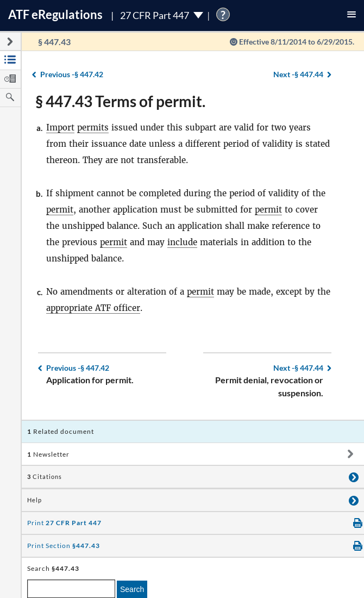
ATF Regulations (55, 14)
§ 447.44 (298, 74)
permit (60, 210)
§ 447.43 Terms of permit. (120, 101)
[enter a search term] (71, 589)
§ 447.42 (72, 74)
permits (93, 127)
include (182, 242)
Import (60, 127)
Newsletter (48, 454)
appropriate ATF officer (93, 308)
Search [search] (132, 589)
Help (34, 500)
